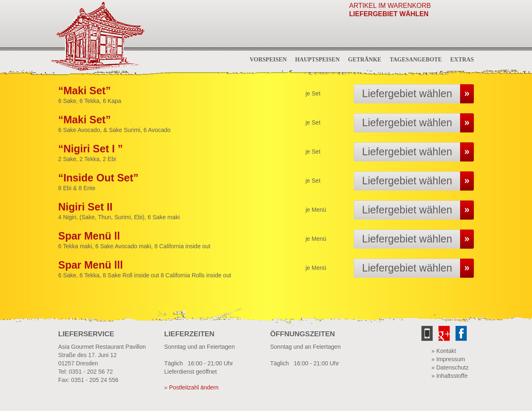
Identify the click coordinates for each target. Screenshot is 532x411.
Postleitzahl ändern (194, 387)
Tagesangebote (416, 60)
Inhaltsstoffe (452, 376)
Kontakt (446, 351)
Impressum (451, 359)
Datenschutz (453, 367)
